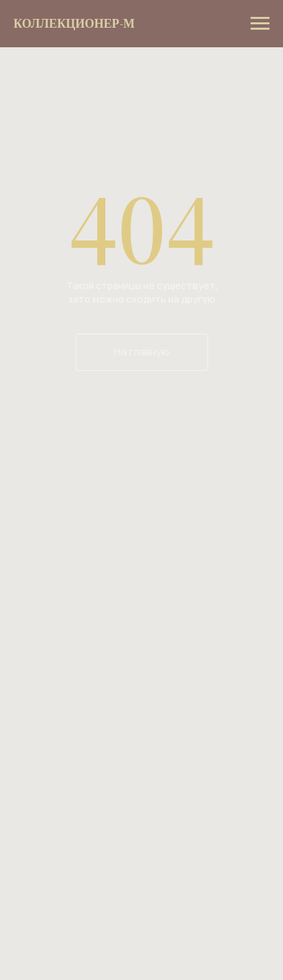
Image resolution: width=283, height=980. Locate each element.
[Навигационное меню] (260, 24)
